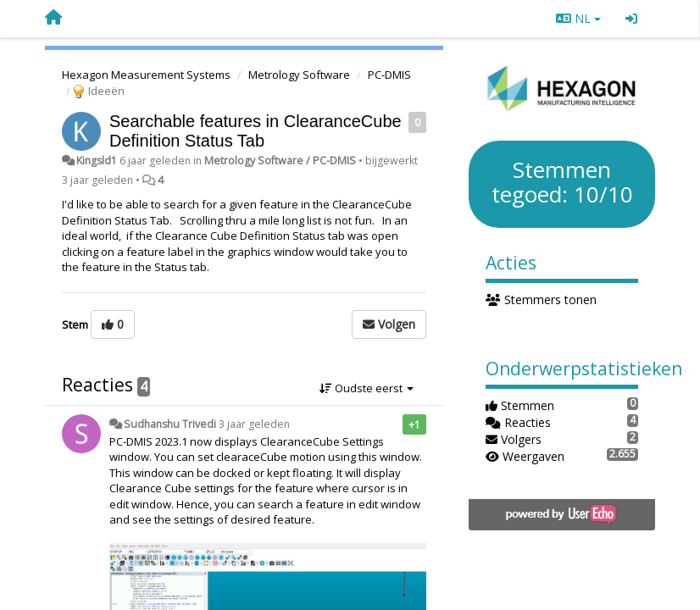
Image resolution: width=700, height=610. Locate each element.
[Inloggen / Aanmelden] (631, 19)
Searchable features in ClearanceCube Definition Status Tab (256, 131)
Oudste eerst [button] (367, 388)
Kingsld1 (97, 161)
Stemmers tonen (541, 299)
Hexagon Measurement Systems (146, 75)
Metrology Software (299, 75)
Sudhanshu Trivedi (170, 424)
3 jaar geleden (254, 424)
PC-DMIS (389, 75)
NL (578, 18)
